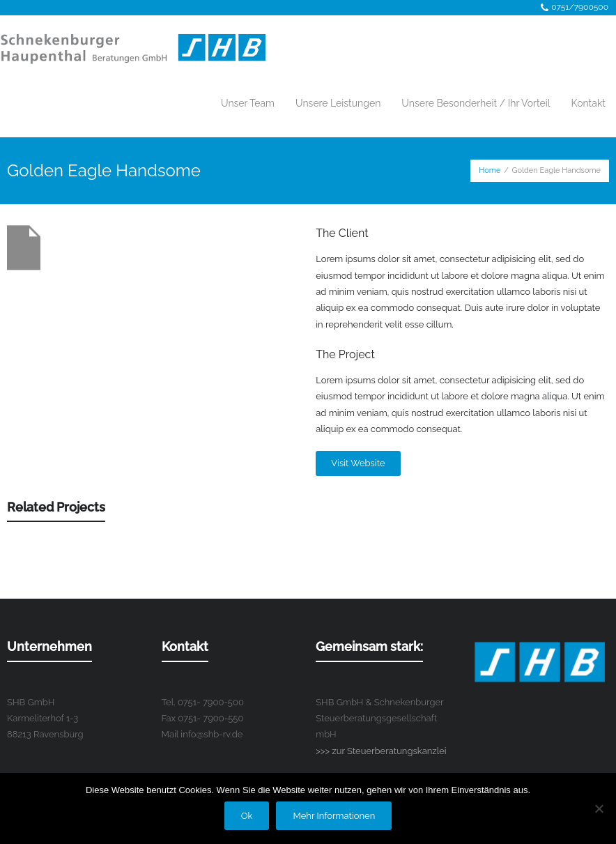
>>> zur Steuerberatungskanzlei (381, 751)
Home (490, 170)
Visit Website (358, 463)
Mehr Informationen (334, 816)
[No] (599, 808)
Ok (247, 816)
